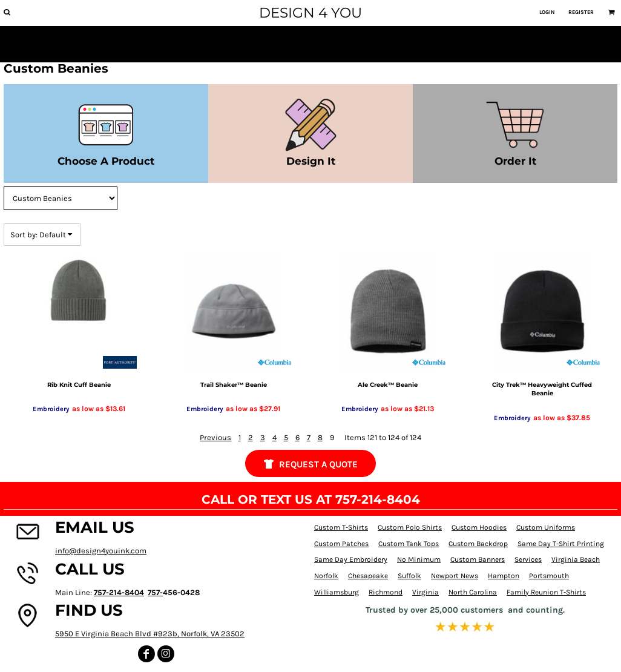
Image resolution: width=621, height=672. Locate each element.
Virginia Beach (576, 559)
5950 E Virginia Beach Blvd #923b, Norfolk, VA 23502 (150, 634)
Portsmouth (549, 576)
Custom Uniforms (546, 527)
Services (528, 559)
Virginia (425, 592)
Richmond (386, 592)
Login (547, 12)
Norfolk (326, 576)
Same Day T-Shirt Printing (561, 544)
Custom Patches (341, 544)
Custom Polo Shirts (410, 527)
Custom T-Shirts (341, 527)
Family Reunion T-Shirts (546, 592)
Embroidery (51, 409)
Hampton (504, 576)
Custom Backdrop (478, 544)
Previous (215, 437)
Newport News (455, 576)
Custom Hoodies (479, 527)
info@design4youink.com (101, 551)
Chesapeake (368, 576)
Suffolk (409, 576)
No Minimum (419, 559)
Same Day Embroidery (351, 559)
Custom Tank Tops (409, 544)
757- (155, 592)
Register (581, 12)
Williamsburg (337, 592)
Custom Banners (478, 559)
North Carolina (473, 592)
